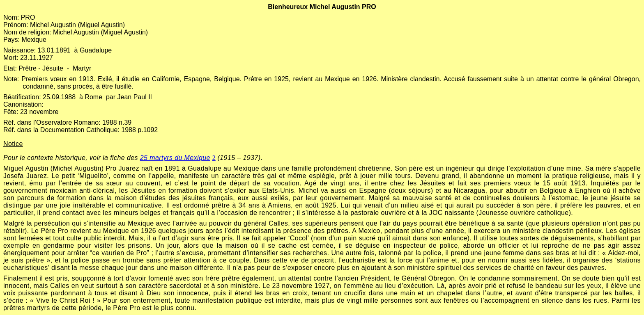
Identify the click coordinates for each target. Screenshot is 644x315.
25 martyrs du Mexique (175, 158)
